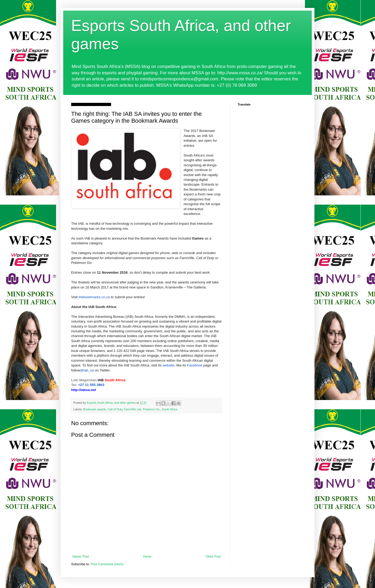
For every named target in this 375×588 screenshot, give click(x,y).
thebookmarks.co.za (94, 297)
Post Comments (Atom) (107, 564)
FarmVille (130, 409)
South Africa (170, 409)
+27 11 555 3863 (91, 385)
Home (147, 557)
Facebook (195, 365)
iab (139, 409)
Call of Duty (115, 409)
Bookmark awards (95, 409)
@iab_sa (87, 370)
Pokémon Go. (152, 409)
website (169, 365)
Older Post (213, 557)
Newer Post (81, 557)
